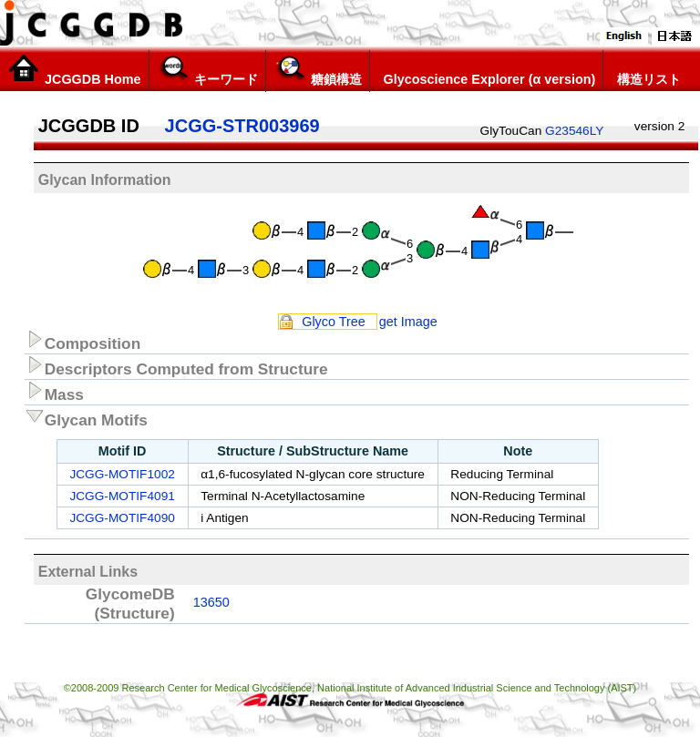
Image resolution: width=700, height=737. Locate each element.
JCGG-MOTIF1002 (122, 474)
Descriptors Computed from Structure (176, 366)
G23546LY (574, 131)
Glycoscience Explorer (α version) (487, 70)
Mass (54, 392)
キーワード (207, 70)
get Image (408, 322)
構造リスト (646, 70)
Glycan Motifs (86, 417)
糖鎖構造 (318, 70)
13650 (211, 602)
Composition (83, 341)
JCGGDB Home (74, 70)
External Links (88, 572)
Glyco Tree (334, 322)
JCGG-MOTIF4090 (122, 518)
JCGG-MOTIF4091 (122, 496)
